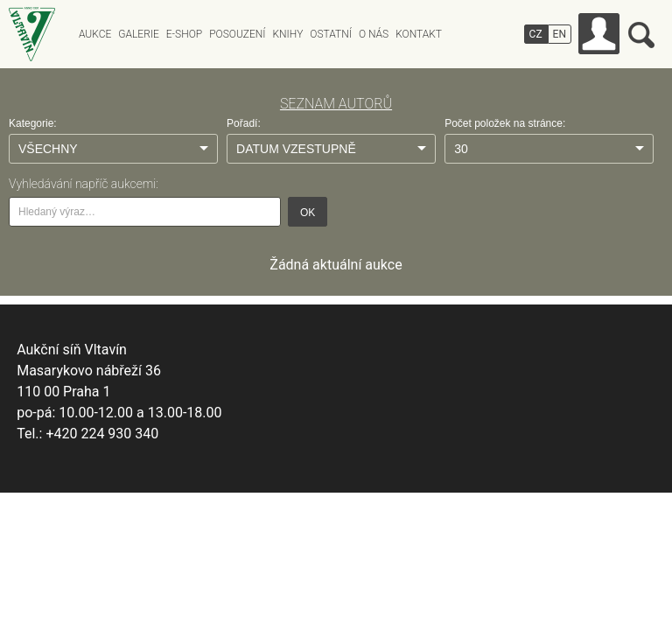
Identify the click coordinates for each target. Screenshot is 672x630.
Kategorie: (33, 123)
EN (560, 34)
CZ (536, 34)
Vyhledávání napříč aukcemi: (84, 184)
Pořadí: (244, 123)
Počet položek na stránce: (505, 123)
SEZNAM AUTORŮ (336, 104)
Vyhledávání (641, 35)
